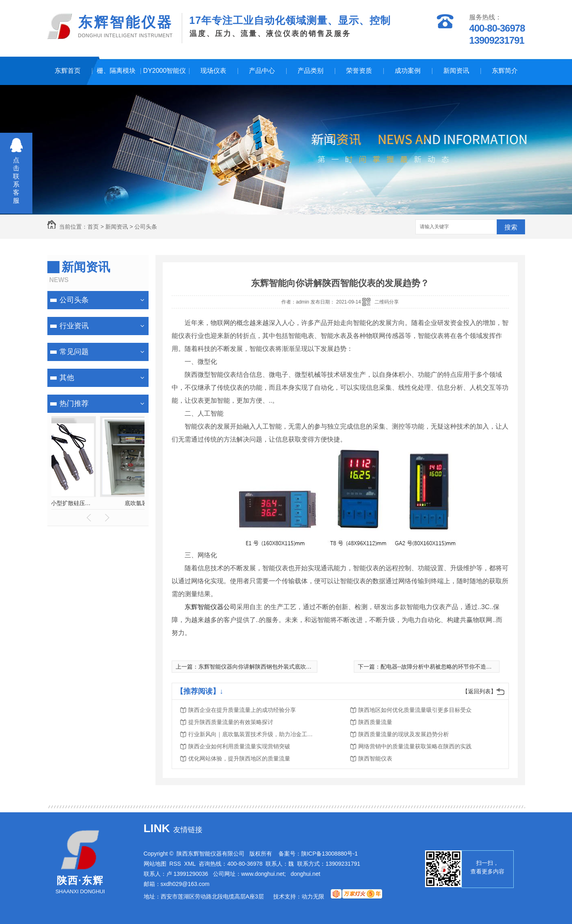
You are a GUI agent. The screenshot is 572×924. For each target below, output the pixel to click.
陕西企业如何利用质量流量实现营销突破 (239, 746)
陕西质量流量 (375, 722)
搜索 (511, 227)
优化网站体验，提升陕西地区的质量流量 (239, 758)
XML (190, 864)
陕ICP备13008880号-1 (330, 854)
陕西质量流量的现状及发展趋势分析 (404, 734)
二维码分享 (387, 302)
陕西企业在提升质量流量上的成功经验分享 (242, 710)
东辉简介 (505, 71)
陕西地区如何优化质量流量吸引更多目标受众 (415, 710)
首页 (93, 227)
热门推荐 (74, 404)
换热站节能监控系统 (98, 503)
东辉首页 (68, 71)
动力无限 (313, 896)
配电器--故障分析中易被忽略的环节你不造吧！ (439, 667)
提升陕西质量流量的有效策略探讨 (231, 722)
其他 (67, 378)
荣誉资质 (359, 71)
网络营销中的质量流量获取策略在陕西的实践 (415, 746)
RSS (175, 864)
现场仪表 (213, 71)
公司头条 (146, 227)
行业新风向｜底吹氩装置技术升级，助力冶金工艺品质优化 (253, 734)
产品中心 (262, 71)
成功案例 (408, 71)
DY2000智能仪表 (165, 76)
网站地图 (155, 864)
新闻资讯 (456, 71)
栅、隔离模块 (116, 71)
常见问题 (74, 352)
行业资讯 (74, 326)
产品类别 (310, 71)
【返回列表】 (479, 691)
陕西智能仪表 (375, 758)
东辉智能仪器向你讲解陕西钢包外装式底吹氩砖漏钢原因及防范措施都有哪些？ (298, 667)
